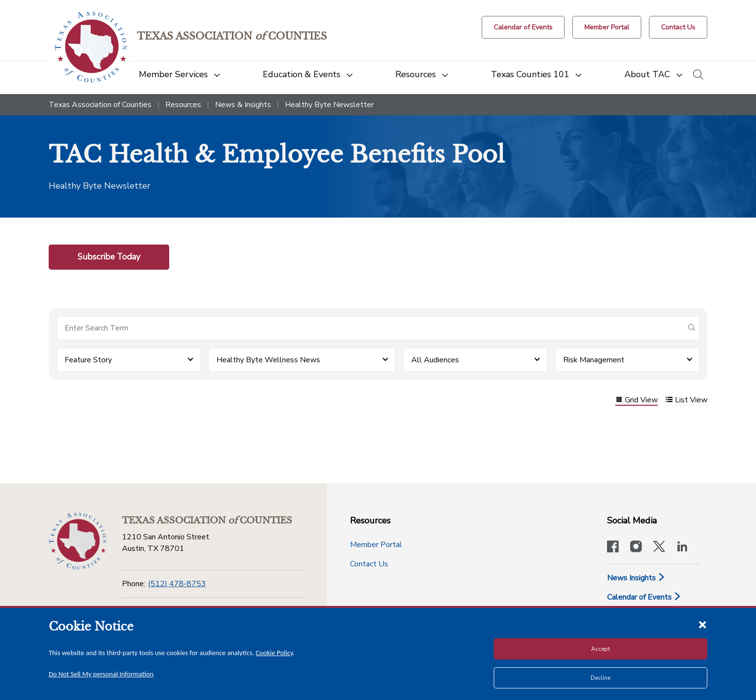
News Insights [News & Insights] (636, 578)
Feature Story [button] (88, 360)
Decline (601, 678)
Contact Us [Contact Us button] (369, 564)
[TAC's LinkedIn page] (682, 548)
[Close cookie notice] (702, 624)
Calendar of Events (644, 597)
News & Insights (243, 105)
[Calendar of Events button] (523, 27)
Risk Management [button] (594, 360)
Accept (601, 649)
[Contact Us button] (678, 27)
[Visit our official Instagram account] (636, 548)
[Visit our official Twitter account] (659, 548)
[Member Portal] (607, 27)
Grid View (636, 401)
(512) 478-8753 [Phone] (177, 584)
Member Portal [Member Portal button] (376, 545)
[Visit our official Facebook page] (613, 548)
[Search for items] (370, 328)
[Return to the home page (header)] (91, 47)
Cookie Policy (274, 653)
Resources (183, 105)
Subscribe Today (109, 257)
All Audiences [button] (435, 360)
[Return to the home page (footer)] (78, 541)
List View (686, 401)
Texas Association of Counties (100, 105)
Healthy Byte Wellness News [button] (268, 360)
